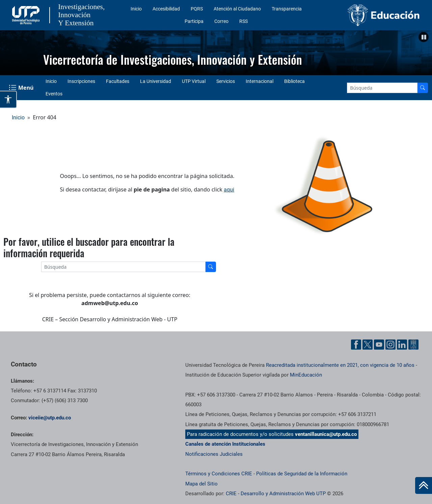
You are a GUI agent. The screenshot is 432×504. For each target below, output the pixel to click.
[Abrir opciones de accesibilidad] (8, 99)
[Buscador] (423, 88)
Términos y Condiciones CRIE (219, 474)
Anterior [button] (8, 51)
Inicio (136, 9)
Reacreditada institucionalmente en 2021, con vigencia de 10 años (340, 365)
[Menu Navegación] (22, 88)
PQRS (197, 9)
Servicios (226, 81)
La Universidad (156, 81)
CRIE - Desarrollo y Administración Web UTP (276, 494)
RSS (244, 21)
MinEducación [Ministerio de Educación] (306, 375)
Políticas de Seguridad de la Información (302, 474)
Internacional (260, 81)
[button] (424, 37)
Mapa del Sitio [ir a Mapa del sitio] (201, 484)
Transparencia (287, 9)
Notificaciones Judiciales (214, 454)
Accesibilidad (166, 9)
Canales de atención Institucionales (225, 444)
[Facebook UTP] (356, 345)
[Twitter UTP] (368, 345)
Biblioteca (294, 81)
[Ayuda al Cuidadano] (413, 345)
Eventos (54, 94)
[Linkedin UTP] (402, 345)
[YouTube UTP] (379, 345)
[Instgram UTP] (390, 345)
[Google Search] (382, 88)
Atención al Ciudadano (237, 9)
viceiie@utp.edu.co (50, 418)
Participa (194, 21)
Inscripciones (81, 81)
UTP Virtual (194, 81)
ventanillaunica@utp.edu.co (326, 434)
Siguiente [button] (424, 51)
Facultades (118, 81)
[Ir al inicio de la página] (424, 485)
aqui (229, 190)
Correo (221, 21)
